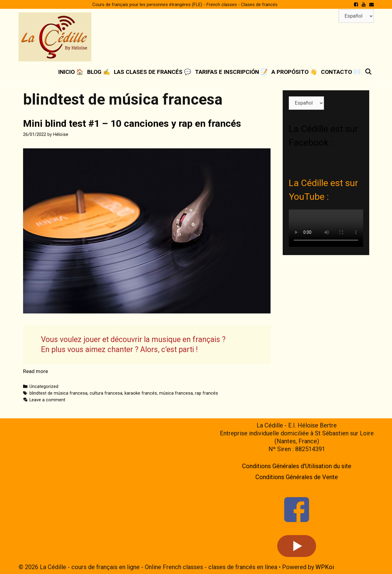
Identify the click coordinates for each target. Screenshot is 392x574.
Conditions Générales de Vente (297, 477)
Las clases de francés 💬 (153, 72)
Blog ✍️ (99, 72)
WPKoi (325, 567)
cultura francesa (106, 393)
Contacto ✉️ (341, 72)
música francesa (176, 393)
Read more (36, 371)
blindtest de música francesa (58, 393)
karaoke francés (141, 393)
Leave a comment (47, 400)
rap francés (206, 393)
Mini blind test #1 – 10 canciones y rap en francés (132, 123)
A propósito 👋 (294, 72)
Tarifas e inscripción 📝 (231, 72)
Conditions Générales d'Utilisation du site (297, 466)
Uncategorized (44, 387)
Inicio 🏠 (71, 72)
